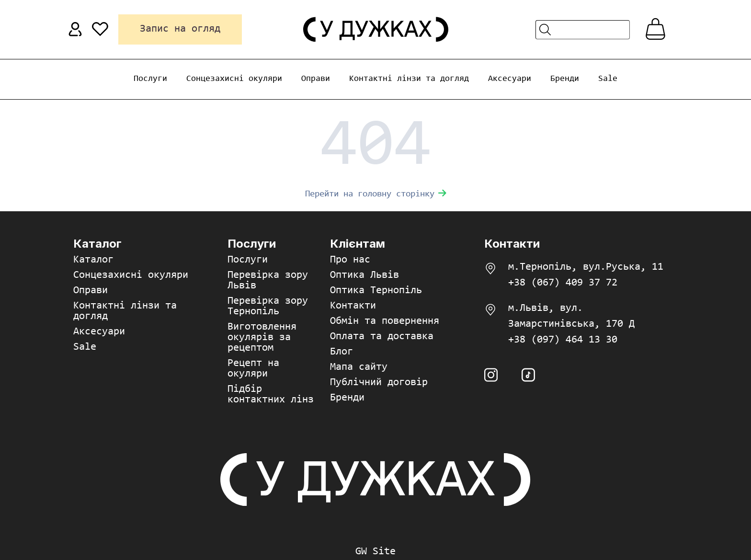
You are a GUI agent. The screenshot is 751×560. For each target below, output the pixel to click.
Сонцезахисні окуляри (234, 79)
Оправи (316, 79)
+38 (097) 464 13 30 (563, 340)
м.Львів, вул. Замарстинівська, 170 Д (571, 316)
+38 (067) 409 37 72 (563, 283)
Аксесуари (510, 79)
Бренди (565, 79)
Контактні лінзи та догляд (409, 79)
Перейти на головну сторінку (376, 194)
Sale (608, 79)
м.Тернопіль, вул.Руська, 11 (586, 267)
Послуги (150, 79)
